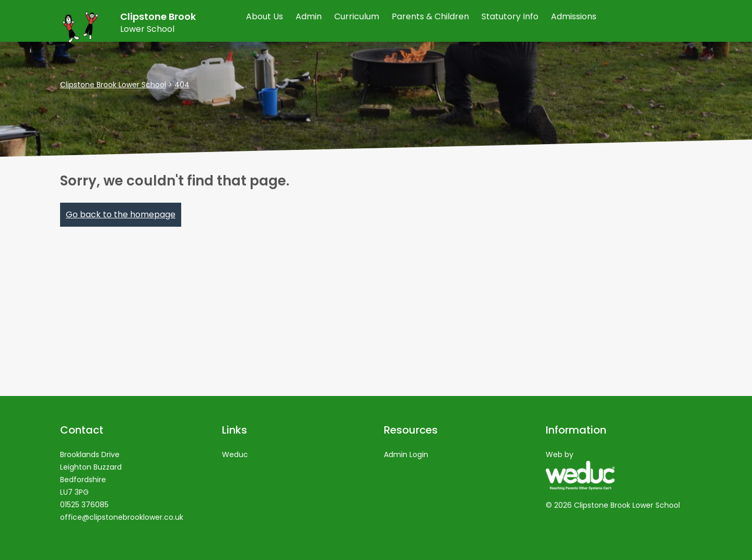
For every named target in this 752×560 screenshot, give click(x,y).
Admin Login (406, 454)
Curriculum (357, 16)
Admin (309, 16)
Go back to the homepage (121, 214)
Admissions (574, 16)
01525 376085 (84, 505)
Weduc (235, 454)
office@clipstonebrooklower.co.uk (122, 517)
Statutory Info (510, 16)
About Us (265, 16)
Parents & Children (430, 16)
